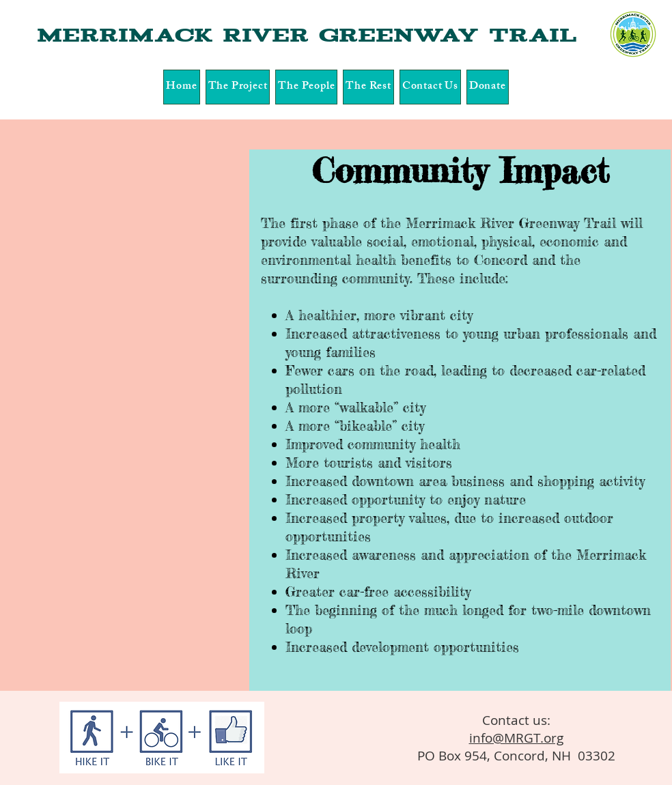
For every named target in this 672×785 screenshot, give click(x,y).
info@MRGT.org (516, 738)
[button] (238, 87)
